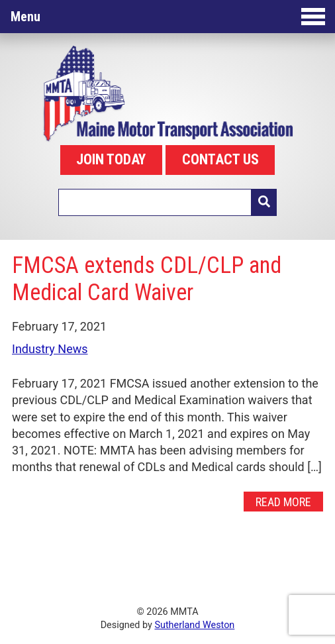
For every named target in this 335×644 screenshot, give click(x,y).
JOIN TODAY (111, 159)
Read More (283, 501)
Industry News (50, 349)
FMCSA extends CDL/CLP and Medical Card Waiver (147, 279)
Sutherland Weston (194, 625)
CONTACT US (220, 159)
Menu (168, 17)
